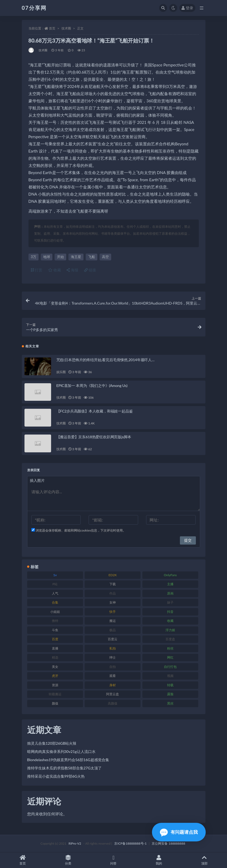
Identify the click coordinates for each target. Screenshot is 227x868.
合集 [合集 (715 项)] (55, 602)
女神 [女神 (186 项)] (113, 602)
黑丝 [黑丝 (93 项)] (170, 703)
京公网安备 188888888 (168, 843)
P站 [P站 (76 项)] (55, 584)
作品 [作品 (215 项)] (113, 593)
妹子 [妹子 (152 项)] (170, 602)
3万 (34, 257)
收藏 (55, 270)
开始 (60, 257)
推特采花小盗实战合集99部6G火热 (56, 776)
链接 (90, 270)
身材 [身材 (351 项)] (113, 685)
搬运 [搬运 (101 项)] (113, 621)
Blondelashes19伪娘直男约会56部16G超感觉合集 (68, 760)
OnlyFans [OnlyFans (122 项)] (170, 575)
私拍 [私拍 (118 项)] (113, 648)
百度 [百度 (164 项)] (55, 639)
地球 (47, 257)
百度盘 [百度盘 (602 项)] (170, 639)
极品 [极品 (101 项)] (113, 630)
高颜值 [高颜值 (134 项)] (113, 703)
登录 (187, 8)
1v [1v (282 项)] (55, 575)
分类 (68, 860)
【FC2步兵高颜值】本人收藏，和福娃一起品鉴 (95, 411)
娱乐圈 (61, 372)
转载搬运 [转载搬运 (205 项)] (55, 694)
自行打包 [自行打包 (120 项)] (170, 667)
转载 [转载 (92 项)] (170, 685)
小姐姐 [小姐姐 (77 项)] (55, 612)
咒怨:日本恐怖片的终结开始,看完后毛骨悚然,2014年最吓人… (106, 360)
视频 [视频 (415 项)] (170, 676)
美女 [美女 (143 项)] (55, 667)
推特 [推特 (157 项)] (55, 621)
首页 (52, 28)
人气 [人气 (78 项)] (55, 593)
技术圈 (66, 28)
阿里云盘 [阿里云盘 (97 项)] (113, 694)
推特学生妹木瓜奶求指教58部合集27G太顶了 (65, 768)
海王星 (76, 257)
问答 (113, 860)
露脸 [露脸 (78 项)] (170, 694)
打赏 (37, 270)
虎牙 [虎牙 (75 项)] (55, 676)
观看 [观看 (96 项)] (113, 676)
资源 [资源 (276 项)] (55, 685)
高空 (105, 257)
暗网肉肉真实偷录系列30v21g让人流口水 (61, 751)
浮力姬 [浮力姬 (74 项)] (170, 630)
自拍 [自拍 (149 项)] (113, 667)
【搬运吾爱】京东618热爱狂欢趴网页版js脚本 (94, 437)
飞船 (92, 257)
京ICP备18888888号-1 (130, 843)
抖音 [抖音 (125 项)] (170, 612)
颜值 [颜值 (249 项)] (55, 703)
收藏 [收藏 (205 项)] (170, 621)
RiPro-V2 (75, 843)
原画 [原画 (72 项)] (170, 593)
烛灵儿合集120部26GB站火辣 (52, 743)
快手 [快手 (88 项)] (113, 612)
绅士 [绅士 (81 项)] (113, 657)
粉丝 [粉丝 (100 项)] (170, 648)
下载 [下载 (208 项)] (113, 584)
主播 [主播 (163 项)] (170, 584)
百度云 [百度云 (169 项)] (113, 639)
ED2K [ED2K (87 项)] (113, 575)
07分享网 (34, 8)
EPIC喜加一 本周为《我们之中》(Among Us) (92, 385)
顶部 (204, 860)
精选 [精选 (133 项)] (55, 657)
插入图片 (37, 480)
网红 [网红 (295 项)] (170, 657)
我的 (159, 860)
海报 (72, 270)
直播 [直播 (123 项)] (55, 648)
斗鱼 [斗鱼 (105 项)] (55, 630)
